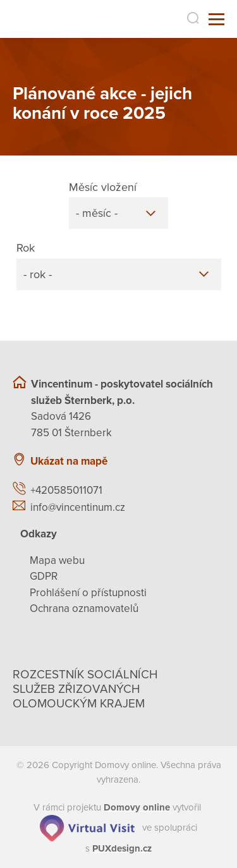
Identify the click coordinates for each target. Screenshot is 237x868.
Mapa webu (57, 560)
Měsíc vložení (103, 187)
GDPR (44, 576)
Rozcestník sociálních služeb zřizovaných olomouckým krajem (85, 689)
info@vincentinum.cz (78, 507)
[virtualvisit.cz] (87, 827)
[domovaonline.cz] (137, 807)
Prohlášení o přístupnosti (88, 593)
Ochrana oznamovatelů (84, 608)
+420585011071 (66, 490)
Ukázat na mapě (69, 461)
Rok (26, 248)
